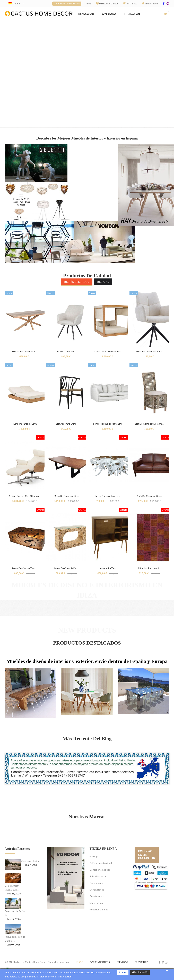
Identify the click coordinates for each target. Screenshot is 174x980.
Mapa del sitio (97, 903)
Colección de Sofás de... (15, 913)
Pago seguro (96, 883)
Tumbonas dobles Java (25, 424)
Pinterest (163, 962)
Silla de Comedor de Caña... (149, 424)
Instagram (166, 962)
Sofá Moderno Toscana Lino (108, 424)
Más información (140, 972)
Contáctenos (97, 896)
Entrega (94, 856)
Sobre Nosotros (98, 876)
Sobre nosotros (100, 962)
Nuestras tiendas (99, 909)
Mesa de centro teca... (25, 568)
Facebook (160, 962)
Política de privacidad (101, 863)
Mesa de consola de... (66, 568)
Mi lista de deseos (107, 3)
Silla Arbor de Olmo (66, 424)
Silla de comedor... (66, 351)
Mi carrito (130, 3)
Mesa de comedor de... (66, 496)
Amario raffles (108, 568)
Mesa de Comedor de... (25, 351)
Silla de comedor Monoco (150, 351)
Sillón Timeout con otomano (25, 496)
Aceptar (123, 972)
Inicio (80, 962)
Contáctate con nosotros (67, 4)
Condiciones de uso (100, 870)
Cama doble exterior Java (108, 351)
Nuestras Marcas (87, 816)
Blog (89, 4)
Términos (122, 962)
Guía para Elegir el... (31, 861)
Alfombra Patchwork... (149, 568)
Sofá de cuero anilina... (149, 496)
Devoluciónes (97, 890)
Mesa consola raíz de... (108, 496)
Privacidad (141, 962)
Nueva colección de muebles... (15, 939)
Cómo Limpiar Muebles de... (12, 888)
